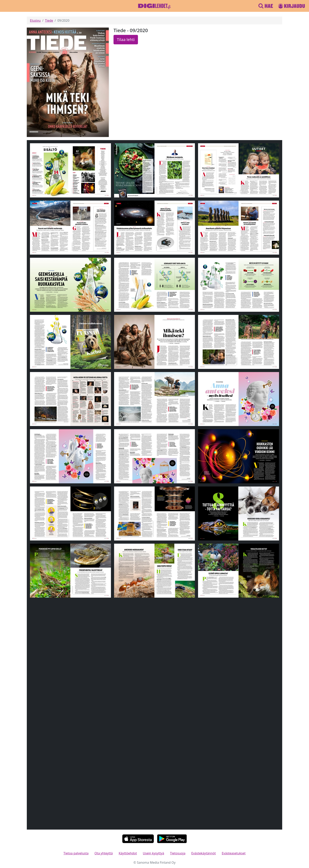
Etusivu (35, 20)
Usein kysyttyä (154, 853)
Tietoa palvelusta (76, 853)
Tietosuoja (178, 853)
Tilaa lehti (126, 40)
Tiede (49, 20)
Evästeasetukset (234, 853)
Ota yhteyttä (104, 853)
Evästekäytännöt (204, 853)
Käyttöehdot (128, 853)
